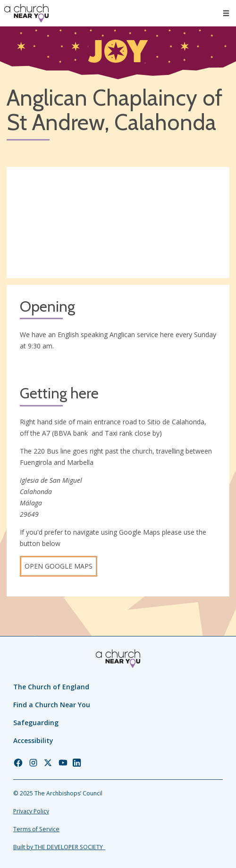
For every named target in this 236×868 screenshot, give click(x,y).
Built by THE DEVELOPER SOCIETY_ (59, 847)
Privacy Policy (31, 811)
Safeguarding (36, 723)
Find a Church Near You (52, 705)
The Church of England (51, 687)
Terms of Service (36, 829)
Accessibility (33, 740)
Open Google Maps (59, 566)
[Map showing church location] (118, 223)
